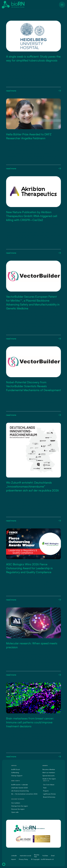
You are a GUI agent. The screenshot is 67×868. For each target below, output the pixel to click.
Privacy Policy (23, 859)
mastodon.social (25, 856)
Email (53, 856)
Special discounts (48, 776)
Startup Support (17, 776)
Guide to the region (49, 779)
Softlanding (15, 772)
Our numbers (16, 803)
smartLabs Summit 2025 (19, 788)
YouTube (45, 856)
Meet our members (49, 772)
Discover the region (18, 809)
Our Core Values (49, 785)
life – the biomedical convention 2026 (24, 794)
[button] (4, 864)
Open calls (15, 812)
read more (33, 91)
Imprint (14, 859)
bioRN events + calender (20, 785)
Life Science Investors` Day (20, 791)
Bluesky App (37, 856)
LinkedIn (14, 856)
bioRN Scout (16, 769)
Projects (46, 791)
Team (45, 788)
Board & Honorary (49, 797)
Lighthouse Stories (49, 794)
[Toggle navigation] (62, 5)
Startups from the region (20, 806)
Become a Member (49, 769)
